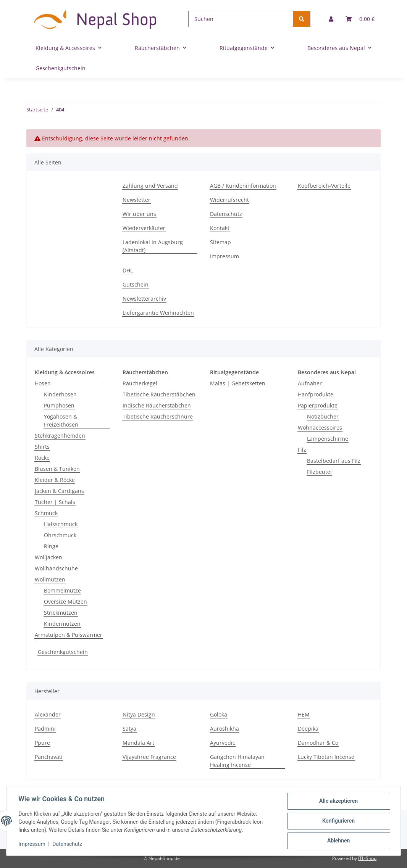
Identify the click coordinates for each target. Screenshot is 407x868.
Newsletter (136, 200)
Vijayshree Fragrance (149, 757)
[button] (331, 19)
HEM (304, 714)
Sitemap (220, 242)
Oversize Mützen (65, 601)
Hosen (43, 383)
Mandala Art (138, 743)
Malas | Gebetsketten (238, 383)
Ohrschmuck (60, 535)
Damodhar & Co (318, 743)
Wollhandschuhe (56, 568)
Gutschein (136, 284)
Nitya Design (139, 714)
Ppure (42, 743)
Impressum (224, 256)
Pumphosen (59, 405)
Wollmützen (50, 579)
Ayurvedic (223, 743)
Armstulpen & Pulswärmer (69, 635)
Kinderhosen (60, 394)
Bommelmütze (62, 590)
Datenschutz (226, 214)
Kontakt (220, 228)
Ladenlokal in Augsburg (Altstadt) (153, 246)
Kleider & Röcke (55, 480)
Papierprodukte (318, 405)
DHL (128, 270)
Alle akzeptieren (338, 801)
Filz (302, 450)
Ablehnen (338, 841)
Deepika (308, 729)
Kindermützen (62, 624)
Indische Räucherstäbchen (157, 405)
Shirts (42, 447)
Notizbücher (323, 416)
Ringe (51, 546)
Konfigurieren (338, 821)
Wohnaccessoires (320, 428)
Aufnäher (310, 383)
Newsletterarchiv (144, 299)
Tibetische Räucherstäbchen (159, 394)
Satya (129, 729)
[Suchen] (241, 19)
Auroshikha (224, 729)
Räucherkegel (140, 383)
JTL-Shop (367, 858)
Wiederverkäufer (144, 228)
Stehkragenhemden (60, 436)
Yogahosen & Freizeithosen (61, 420)
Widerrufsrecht (229, 200)
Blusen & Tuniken (57, 469)
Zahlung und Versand (150, 186)
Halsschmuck (61, 524)
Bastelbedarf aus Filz (334, 461)
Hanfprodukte (316, 394)
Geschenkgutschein (63, 652)
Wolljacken (48, 557)
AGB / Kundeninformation (243, 186)
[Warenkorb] (360, 19)
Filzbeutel (319, 472)
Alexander (48, 714)
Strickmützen (61, 613)
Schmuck (46, 513)
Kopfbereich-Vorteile (324, 186)
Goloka (219, 714)
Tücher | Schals (55, 502)
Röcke (42, 458)
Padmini (45, 729)
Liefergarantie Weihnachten (158, 313)
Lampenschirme (328, 439)
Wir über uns (139, 214)
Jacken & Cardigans (59, 491)
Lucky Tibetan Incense (326, 757)
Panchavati (49, 757)
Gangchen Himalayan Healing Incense (237, 761)
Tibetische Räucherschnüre (158, 416)
